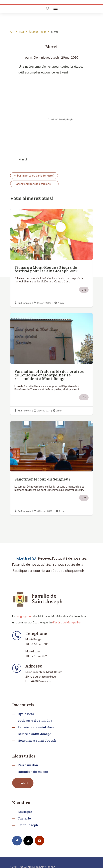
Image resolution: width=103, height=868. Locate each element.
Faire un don (28, 765)
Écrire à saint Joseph (35, 734)
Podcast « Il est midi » (35, 721)
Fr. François (24, 303)
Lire (84, 290)
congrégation (24, 616)
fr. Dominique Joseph (45, 57)
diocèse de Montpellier (67, 622)
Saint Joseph (28, 825)
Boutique (25, 812)
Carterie (24, 818)
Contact (23, 783)
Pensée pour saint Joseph (38, 727)
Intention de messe (33, 772)
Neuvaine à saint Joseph (37, 741)
